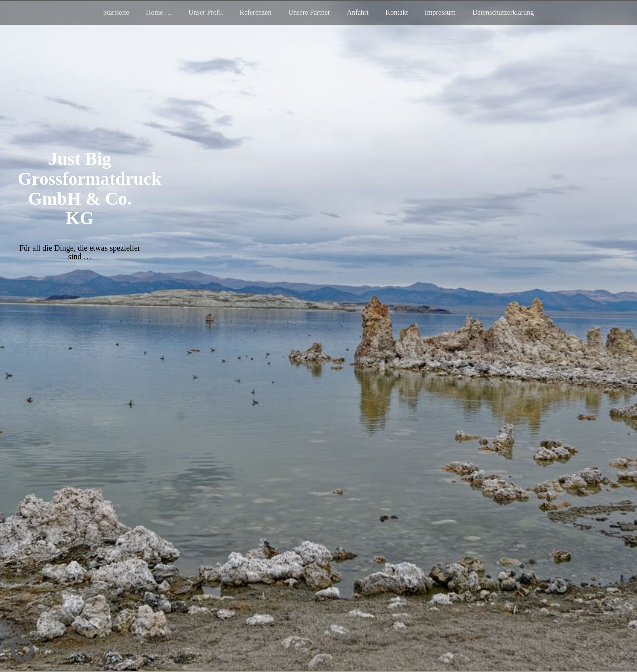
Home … (159, 12)
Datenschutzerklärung (504, 12)
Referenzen (256, 12)
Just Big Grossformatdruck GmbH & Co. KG (89, 189)
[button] (22, 650)
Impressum (440, 12)
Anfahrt (358, 12)
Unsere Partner (309, 12)
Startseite (116, 12)
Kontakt (397, 12)
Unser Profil (205, 12)
